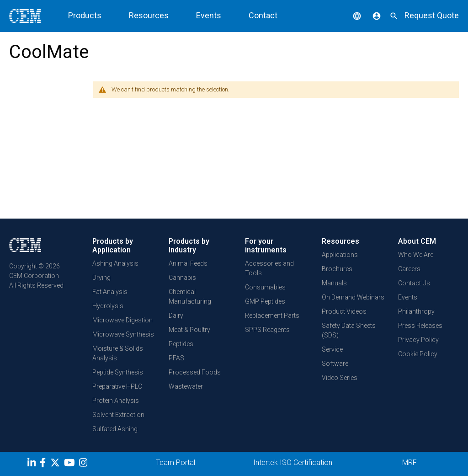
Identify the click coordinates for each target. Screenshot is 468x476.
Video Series (340, 378)
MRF (409, 463)
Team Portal (175, 463)
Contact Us (414, 283)
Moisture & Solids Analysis (118, 353)
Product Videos (344, 311)
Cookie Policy (418, 354)
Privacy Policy (418, 340)
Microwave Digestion (122, 320)
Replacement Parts (272, 316)
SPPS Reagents (267, 330)
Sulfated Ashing (115, 429)
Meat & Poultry (189, 330)
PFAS (176, 358)
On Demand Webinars (353, 297)
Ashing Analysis (115, 263)
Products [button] (85, 15)
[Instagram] (84, 464)
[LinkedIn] (33, 464)
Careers (409, 269)
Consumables (265, 287)
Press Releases (420, 326)
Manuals (334, 283)
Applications (340, 255)
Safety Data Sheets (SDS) (349, 330)
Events (209, 15)
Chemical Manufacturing (190, 297)
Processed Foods (195, 372)
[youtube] (71, 464)
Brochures (337, 269)
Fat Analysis (110, 292)
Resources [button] (149, 15)
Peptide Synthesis (118, 372)
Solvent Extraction (118, 415)
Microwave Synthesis (123, 334)
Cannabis (182, 278)
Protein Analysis (116, 401)
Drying (101, 278)
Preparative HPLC (117, 386)
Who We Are (416, 255)
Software (335, 364)
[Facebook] (45, 464)
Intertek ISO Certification (293, 463)
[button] (350, 15)
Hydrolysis (108, 306)
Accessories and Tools (269, 268)
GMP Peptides (265, 301)
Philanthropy (416, 311)
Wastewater (186, 386)
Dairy (176, 316)
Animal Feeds (188, 263)
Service (332, 349)
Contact (263, 15)
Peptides (181, 344)
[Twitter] (56, 464)
